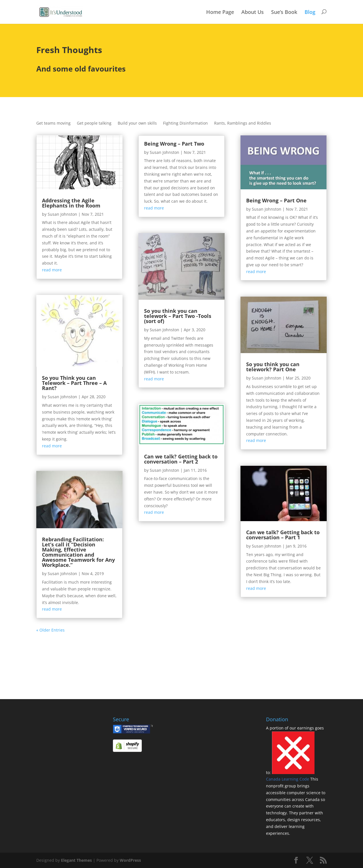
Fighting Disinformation (185, 123)
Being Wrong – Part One (276, 200)
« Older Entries (50, 630)
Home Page (220, 12)
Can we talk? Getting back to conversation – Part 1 (283, 535)
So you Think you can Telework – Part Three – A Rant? (74, 383)
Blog (310, 12)
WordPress (130, 860)
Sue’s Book (284, 12)
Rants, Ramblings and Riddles (243, 123)
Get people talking (94, 123)
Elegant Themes (76, 860)
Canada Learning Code (288, 779)
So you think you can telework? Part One (273, 367)
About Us (253, 12)
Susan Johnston (62, 214)
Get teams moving (53, 123)
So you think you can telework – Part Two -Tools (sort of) (178, 316)
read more (52, 270)
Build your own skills (137, 123)
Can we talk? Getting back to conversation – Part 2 (181, 459)
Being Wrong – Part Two (174, 144)
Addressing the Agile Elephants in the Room (71, 203)
